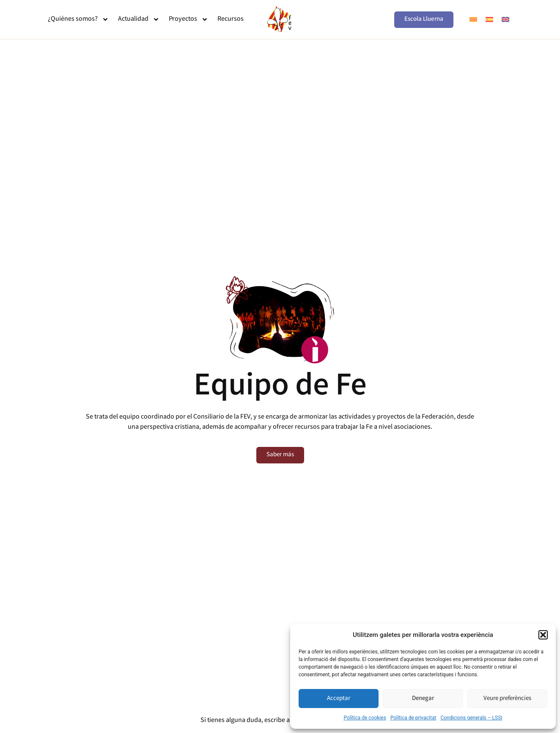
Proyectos (188, 19)
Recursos (231, 19)
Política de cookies (365, 718)
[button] (543, 635)
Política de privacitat (413, 718)
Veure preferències (507, 699)
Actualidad (139, 19)
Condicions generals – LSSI (471, 718)
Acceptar (339, 699)
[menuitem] (473, 20)
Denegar (423, 699)
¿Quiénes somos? (78, 19)
